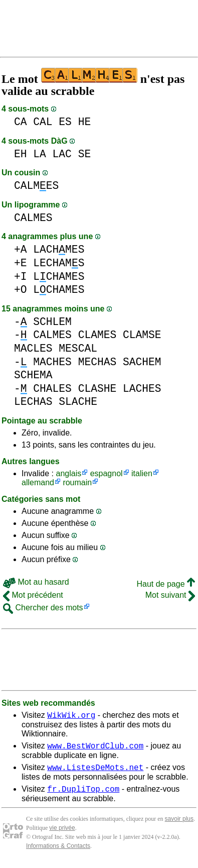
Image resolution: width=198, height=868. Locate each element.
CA (21, 122)
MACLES (33, 348)
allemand (38, 482)
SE (85, 154)
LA (40, 154)
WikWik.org (71, 716)
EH (21, 154)
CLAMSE (142, 335)
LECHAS (33, 402)
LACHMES (59, 249)
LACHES (142, 389)
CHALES (52, 389)
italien (142, 473)
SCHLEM (52, 322)
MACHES (52, 362)
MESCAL (78, 348)
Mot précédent (33, 595)
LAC (62, 154)
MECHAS (97, 362)
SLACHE (78, 402)
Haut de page (166, 584)
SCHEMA (33, 375)
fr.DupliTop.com (83, 795)
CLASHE (97, 389)
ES (65, 122)
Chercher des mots (43, 608)
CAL (43, 122)
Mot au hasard (36, 582)
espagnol (107, 473)
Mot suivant (170, 595)
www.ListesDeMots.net (95, 772)
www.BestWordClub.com (95, 748)
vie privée (62, 834)
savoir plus (179, 825)
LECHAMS (59, 263)
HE (85, 122)
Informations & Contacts (58, 852)
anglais (68, 473)
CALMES (36, 186)
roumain (77, 482)
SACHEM (142, 362)
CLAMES (97, 335)
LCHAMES (59, 277)
